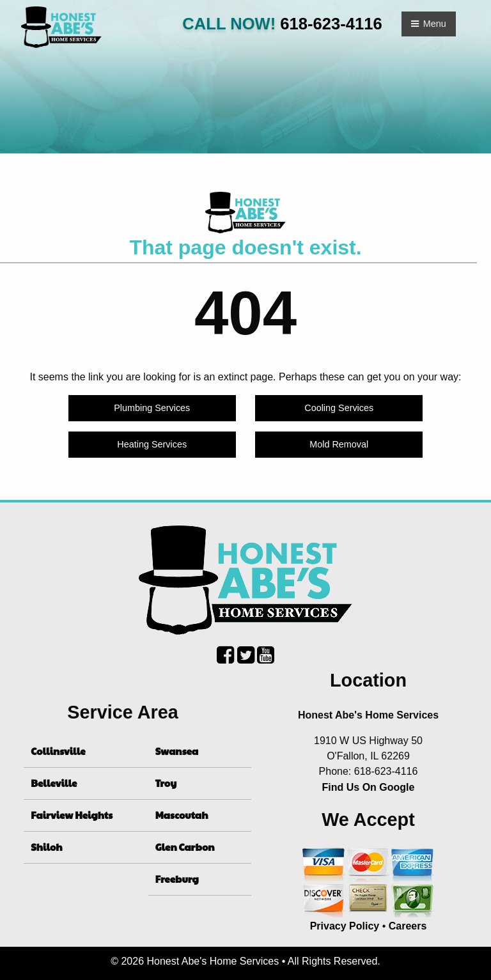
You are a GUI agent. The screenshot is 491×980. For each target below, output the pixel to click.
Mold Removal (339, 444)
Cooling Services (339, 408)
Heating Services (152, 444)
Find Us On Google (369, 787)
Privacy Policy (345, 926)
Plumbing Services (152, 408)
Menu (429, 24)
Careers (408, 926)
